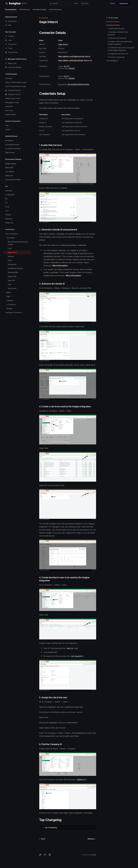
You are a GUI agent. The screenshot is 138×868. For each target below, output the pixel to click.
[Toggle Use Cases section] (17, 110)
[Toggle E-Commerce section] (17, 304)
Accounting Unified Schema (79, 84)
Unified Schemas (55, 10)
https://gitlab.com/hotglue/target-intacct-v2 (75, 60)
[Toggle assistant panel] (85, 3)
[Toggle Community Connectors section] (17, 313)
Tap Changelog (112, 61)
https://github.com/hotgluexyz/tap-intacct (74, 56)
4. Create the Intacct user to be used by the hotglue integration (121, 49)
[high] (67, 66)
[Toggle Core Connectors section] (17, 234)
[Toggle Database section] (17, 300)
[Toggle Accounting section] (17, 238)
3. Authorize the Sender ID (117, 38)
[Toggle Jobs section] (17, 40)
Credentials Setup (113, 25)
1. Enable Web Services (116, 29)
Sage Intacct (63, 44)
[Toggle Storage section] (17, 308)
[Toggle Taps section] (17, 126)
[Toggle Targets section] (17, 130)
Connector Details (113, 22)
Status (113, 3)
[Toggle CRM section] (17, 296)
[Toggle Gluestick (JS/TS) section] (17, 94)
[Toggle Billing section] (17, 292)
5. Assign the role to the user (118, 54)
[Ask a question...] (68, 844)
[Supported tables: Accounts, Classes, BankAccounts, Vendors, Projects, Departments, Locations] (74, 84)
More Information (60, 266)
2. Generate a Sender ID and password (118, 33)
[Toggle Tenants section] (17, 36)
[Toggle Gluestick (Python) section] (17, 90)
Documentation (11, 10)
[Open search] (64, 3)
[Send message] (94, 845)
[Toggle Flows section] (17, 48)
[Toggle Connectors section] (17, 44)
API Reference (25, 10)
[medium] (67, 76)
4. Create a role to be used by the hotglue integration (120, 43)
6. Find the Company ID (116, 57)
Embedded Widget (39, 10)
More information (73, 275)
